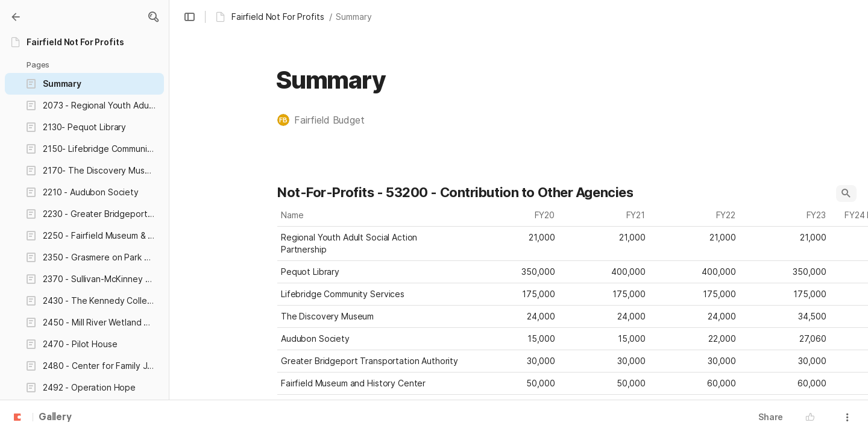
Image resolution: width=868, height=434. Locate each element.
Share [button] (771, 417)
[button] (153, 17)
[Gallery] (16, 17)
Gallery (55, 418)
